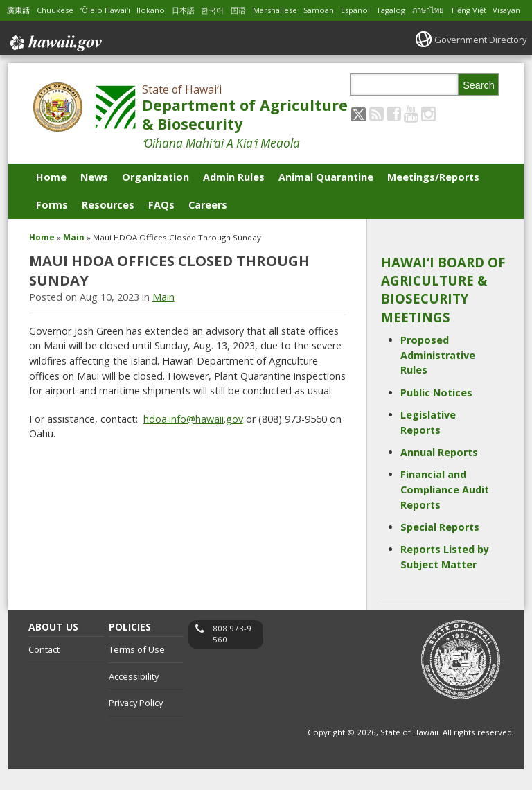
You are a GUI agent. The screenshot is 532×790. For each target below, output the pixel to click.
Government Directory (476, 60)
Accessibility (134, 697)
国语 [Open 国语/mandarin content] (253, 10)
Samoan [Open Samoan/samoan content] (340, 10)
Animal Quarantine (326, 198)
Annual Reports (439, 473)
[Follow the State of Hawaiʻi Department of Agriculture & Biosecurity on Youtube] (411, 134)
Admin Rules (234, 198)
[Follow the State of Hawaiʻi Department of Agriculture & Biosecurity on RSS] (376, 134)
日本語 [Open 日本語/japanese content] (194, 10)
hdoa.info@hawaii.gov (193, 440)
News (94, 198)
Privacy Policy (136, 724)
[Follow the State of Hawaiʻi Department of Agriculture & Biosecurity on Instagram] (428, 134)
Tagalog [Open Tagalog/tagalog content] (417, 10)
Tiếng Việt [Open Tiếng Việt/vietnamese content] (501, 10)
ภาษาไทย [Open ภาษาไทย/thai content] (458, 10)
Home (51, 198)
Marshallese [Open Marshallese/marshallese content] (293, 10)
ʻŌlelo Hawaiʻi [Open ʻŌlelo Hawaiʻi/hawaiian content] (112, 10)
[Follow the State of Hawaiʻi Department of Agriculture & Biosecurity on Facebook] (394, 134)
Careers (208, 226)
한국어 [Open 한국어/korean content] (225, 10)
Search (479, 106)
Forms (52, 226)
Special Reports (440, 548)
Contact (44, 670)
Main (74, 258)
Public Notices (436, 413)
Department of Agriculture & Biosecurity (245, 136)
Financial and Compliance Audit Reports (445, 511)
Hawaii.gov (54, 61)
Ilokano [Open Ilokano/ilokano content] (160, 10)
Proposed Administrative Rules (438, 376)
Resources (108, 226)
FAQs (161, 226)
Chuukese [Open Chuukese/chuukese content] (59, 10)
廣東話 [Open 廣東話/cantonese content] (19, 10)
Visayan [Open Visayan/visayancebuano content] (22, 31)
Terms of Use (137, 670)
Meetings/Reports (433, 198)
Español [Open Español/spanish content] (379, 10)
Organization (156, 198)
